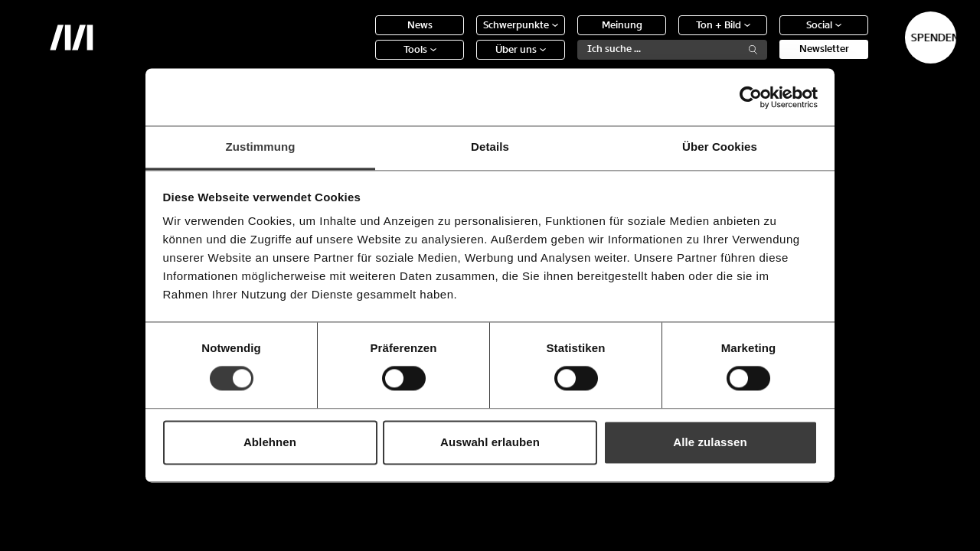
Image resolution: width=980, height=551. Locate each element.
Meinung (568, 36)
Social (770, 36)
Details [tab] (490, 147)
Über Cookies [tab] (720, 147)
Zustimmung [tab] (261, 147)
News (366, 36)
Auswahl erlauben (490, 442)
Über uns (467, 61)
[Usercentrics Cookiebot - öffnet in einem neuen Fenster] (751, 97)
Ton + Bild (670, 36)
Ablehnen (270, 442)
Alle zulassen (710, 442)
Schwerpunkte (467, 36)
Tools (366, 61)
